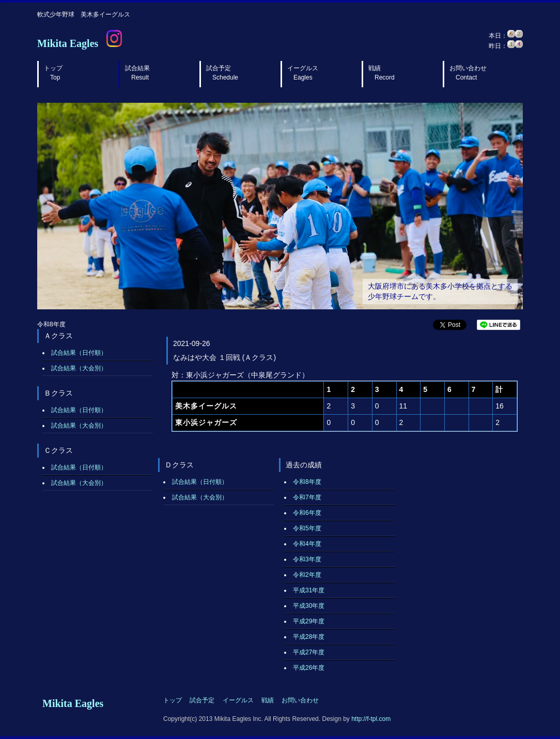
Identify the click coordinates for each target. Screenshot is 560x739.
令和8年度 (307, 482)
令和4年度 (307, 544)
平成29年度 (309, 621)
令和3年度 (307, 559)
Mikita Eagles (68, 43)
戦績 (382, 73)
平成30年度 (309, 606)
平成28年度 (309, 637)
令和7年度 (307, 497)
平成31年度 (309, 590)
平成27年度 (309, 652)
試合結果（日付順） (79, 353)
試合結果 (137, 73)
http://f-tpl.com (371, 719)
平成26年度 (309, 668)
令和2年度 (307, 575)
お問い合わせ (468, 73)
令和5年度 (307, 528)
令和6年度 (307, 513)
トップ (53, 73)
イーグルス (303, 73)
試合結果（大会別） (79, 368)
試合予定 (222, 73)
